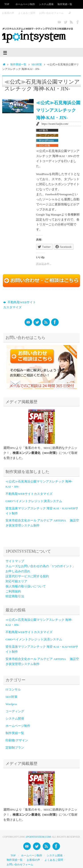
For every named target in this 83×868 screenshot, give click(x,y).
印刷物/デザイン (17, 740)
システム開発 (46, 4)
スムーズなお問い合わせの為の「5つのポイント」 (40, 566)
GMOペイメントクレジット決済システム (34, 501)
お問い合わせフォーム (51, 13)
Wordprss (11, 704)
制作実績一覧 (65, 4)
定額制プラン (15, 748)
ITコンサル (13, 690)
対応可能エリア (16, 581)
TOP (7, 4)
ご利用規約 (13, 591)
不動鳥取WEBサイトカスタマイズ (19, 305)
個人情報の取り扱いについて (26, 586)
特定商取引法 (15, 596)
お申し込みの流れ (18, 571)
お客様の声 (8, 13)
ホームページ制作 (25, 4)
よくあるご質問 (27, 13)
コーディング (15, 711)
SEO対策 (37, 64)
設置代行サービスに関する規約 (27, 576)
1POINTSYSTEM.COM (38, 837)
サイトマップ (15, 561)
